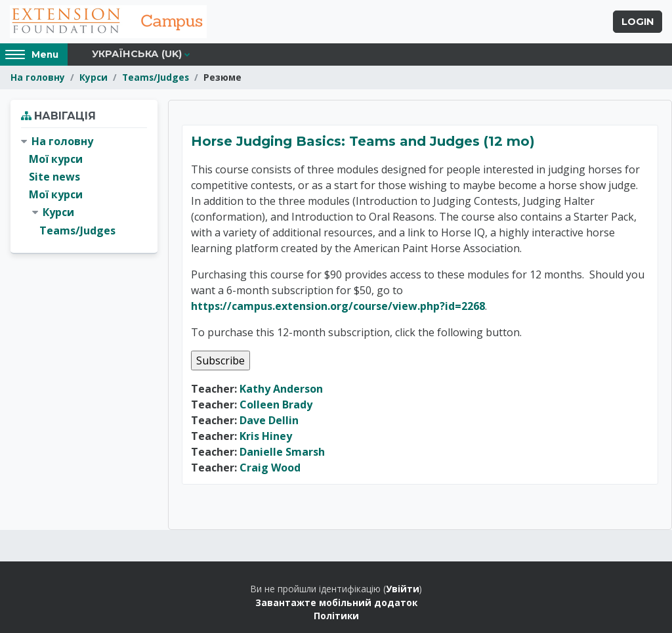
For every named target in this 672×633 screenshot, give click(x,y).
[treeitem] (84, 186)
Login (638, 22)
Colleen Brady (276, 404)
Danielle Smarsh (282, 452)
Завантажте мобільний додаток (336, 602)
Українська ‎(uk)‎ (137, 54)
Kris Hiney (266, 436)
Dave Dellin (269, 420)
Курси (94, 77)
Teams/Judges (156, 77)
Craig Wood (270, 468)
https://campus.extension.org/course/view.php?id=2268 (338, 306)
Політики (336, 616)
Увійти (403, 589)
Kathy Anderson (281, 389)
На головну (38, 77)
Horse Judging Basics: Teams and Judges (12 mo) (363, 141)
